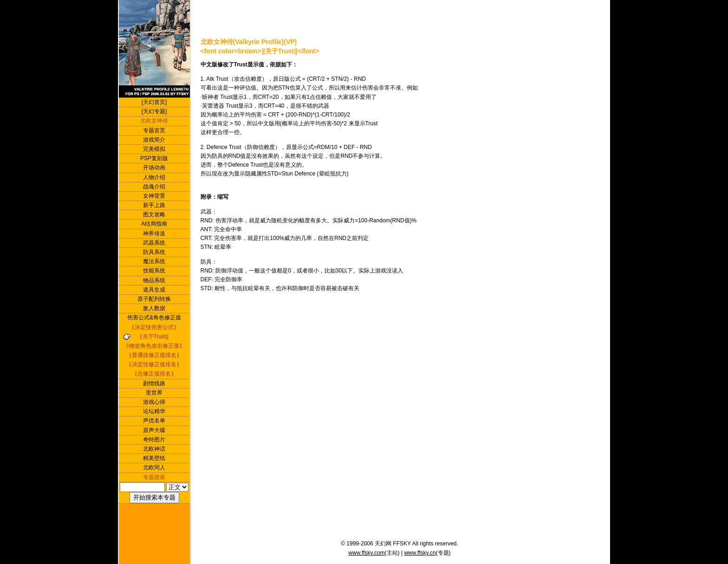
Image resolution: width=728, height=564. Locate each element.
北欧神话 (154, 449)
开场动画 (154, 168)
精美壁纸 (154, 458)
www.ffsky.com (366, 553)
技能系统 (154, 271)
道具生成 (154, 290)
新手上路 (154, 205)
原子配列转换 (154, 299)
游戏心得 (154, 402)
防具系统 (154, 252)
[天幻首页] (154, 102)
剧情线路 (154, 383)
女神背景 (154, 196)
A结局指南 (154, 224)
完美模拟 (154, 149)
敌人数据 (154, 308)
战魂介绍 (154, 187)
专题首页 (154, 130)
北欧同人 (154, 467)
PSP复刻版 (154, 158)
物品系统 (154, 280)
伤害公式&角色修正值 (154, 318)
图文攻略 (154, 214)
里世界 (154, 393)
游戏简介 (154, 140)
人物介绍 (154, 177)
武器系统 (154, 243)
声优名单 (154, 421)
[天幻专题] (154, 111)
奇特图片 (154, 440)
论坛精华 (154, 411)
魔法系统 (154, 261)
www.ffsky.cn (420, 553)
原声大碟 (154, 430)
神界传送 (154, 233)
